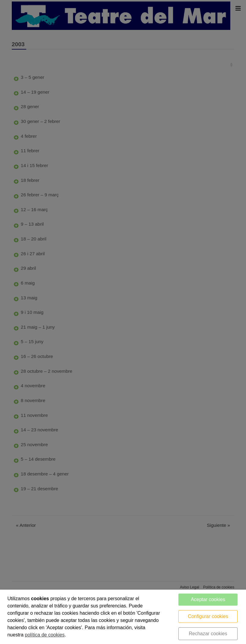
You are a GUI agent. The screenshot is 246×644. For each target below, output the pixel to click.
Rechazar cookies (208, 634)
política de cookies (45, 635)
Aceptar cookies (208, 599)
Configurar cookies (208, 616)
